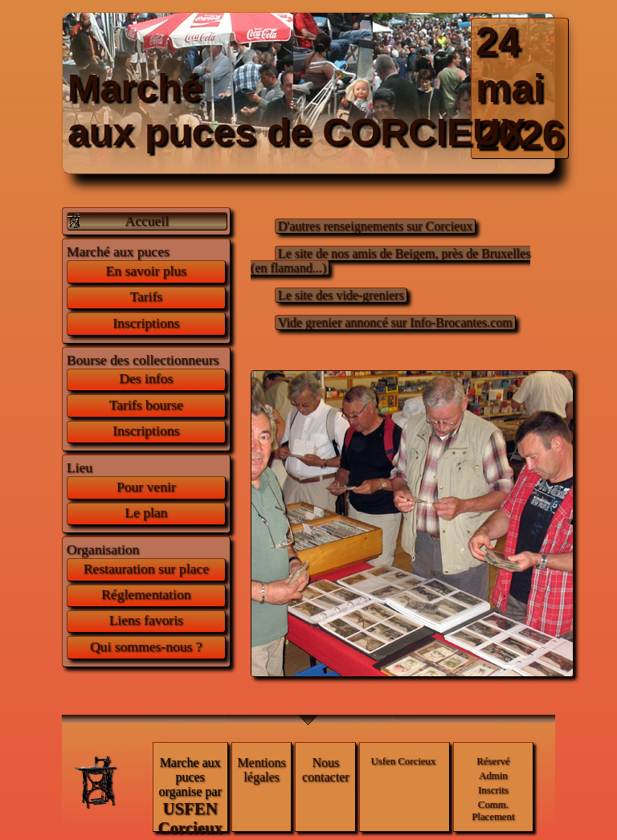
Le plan (146, 512)
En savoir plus (146, 271)
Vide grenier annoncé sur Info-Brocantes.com (395, 322)
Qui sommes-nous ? (146, 646)
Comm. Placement (493, 811)
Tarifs (146, 296)
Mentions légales (261, 770)
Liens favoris (146, 620)
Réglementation (146, 594)
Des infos (146, 378)
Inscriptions (146, 323)
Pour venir (146, 487)
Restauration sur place (146, 569)
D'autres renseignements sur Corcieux (375, 226)
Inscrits (493, 790)
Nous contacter (326, 770)
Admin (493, 776)
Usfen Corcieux (404, 761)
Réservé (493, 761)
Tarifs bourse (146, 405)
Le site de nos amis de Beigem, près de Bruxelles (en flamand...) (391, 261)
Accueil (147, 221)
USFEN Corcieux (190, 818)
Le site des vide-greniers (341, 295)
